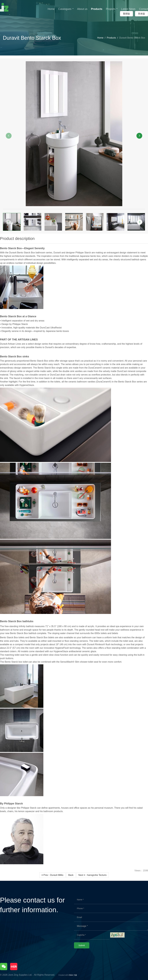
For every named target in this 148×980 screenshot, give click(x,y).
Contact (144, 9)
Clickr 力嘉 (73, 975)
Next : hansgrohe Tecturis (93, 875)
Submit (82, 945)
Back (71, 875)
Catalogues (66, 9)
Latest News (128, 9)
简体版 (141, 14)
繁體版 (126, 14)
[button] (9, 136)
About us (82, 9)
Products (97, 9)
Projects (112, 9)
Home (51, 9)
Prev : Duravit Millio (52, 875)
